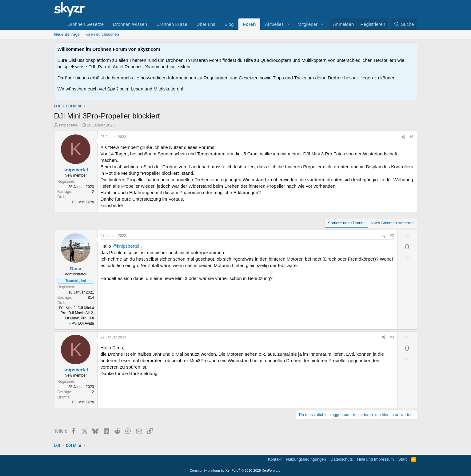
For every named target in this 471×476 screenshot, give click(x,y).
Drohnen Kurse (172, 24)
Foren (249, 24)
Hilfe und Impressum (375, 459)
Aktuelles (274, 24)
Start (403, 459)
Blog (229, 24)
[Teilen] (403, 137)
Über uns (206, 24)
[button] (289, 24)
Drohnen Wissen (130, 24)
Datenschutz (341, 459)
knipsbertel (69, 125)
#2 (392, 236)
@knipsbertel (126, 246)
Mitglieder (307, 24)
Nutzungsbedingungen (306, 459)
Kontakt (275, 459)
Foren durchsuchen (102, 34)
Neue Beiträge (67, 34)
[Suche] (404, 24)
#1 (411, 137)
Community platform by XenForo (236, 470)
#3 (392, 337)
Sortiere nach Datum (346, 223)
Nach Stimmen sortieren (392, 223)
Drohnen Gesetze (86, 24)
